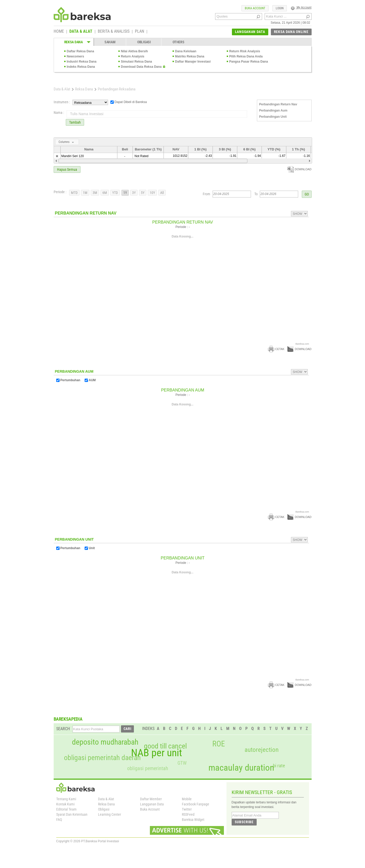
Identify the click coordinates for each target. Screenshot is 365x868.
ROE (219, 744)
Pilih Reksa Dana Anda (246, 56)
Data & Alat (62, 89)
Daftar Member (151, 799)
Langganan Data (152, 804)
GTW (182, 763)
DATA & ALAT (81, 32)
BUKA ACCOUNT (255, 8)
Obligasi (104, 809)
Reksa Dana (84, 89)
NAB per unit (157, 753)
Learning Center (109, 814)
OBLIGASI (144, 42)
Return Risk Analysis (245, 51)
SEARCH (63, 729)
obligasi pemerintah (148, 768)
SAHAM (110, 42)
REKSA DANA (74, 42)
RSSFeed (188, 814)
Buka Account (150, 809)
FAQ (59, 820)
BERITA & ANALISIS (114, 32)
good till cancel (165, 746)
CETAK (276, 349)
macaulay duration (241, 768)
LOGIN (280, 8)
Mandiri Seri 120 (73, 156)
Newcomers (75, 56)
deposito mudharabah (105, 742)
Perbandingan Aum (273, 110)
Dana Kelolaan (186, 51)
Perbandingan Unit (273, 117)
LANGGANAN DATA (250, 32)
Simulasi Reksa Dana (137, 62)
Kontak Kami (65, 804)
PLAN (140, 32)
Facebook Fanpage (196, 804)
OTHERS (178, 42)
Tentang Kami (66, 799)
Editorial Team (66, 809)
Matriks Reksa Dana (190, 56)
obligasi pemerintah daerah (102, 758)
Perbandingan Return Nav (278, 104)
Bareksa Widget (193, 820)
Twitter (187, 809)
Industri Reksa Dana (82, 62)
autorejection (262, 750)
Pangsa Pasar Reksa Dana (249, 62)
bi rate (279, 766)
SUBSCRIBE (244, 822)
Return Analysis (133, 56)
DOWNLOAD (299, 169)
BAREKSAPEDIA (68, 719)
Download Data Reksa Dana (141, 67)
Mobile (187, 799)
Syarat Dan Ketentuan (72, 814)
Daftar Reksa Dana (80, 51)
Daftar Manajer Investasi (193, 62)
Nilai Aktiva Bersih (135, 51)
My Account (301, 7)
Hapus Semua (67, 169)
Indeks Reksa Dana (81, 67)
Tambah (75, 122)
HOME (59, 32)
